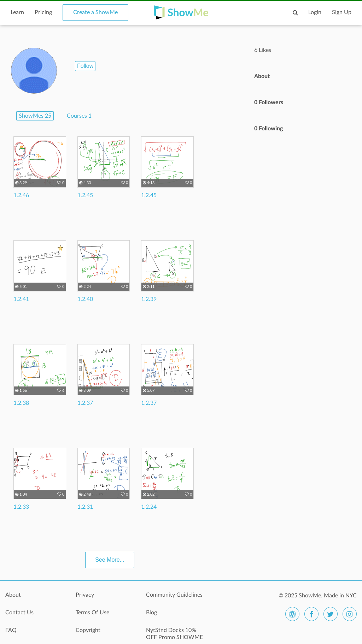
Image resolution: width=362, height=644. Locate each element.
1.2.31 (85, 507)
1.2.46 (21, 195)
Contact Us (19, 613)
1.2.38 (21, 403)
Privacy (85, 595)
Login (315, 12)
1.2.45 (85, 195)
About (13, 595)
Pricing (43, 12)
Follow (85, 66)
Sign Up (342, 12)
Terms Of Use (92, 613)
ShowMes (35, 116)
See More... (110, 560)
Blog (151, 613)
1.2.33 (21, 507)
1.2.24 (149, 507)
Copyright (88, 630)
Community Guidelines (174, 595)
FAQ (11, 630)
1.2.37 (85, 403)
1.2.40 (85, 299)
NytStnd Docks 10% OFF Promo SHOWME (174, 634)
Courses (79, 116)
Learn (17, 12)
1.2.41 (21, 299)
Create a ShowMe (95, 12)
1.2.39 (149, 299)
